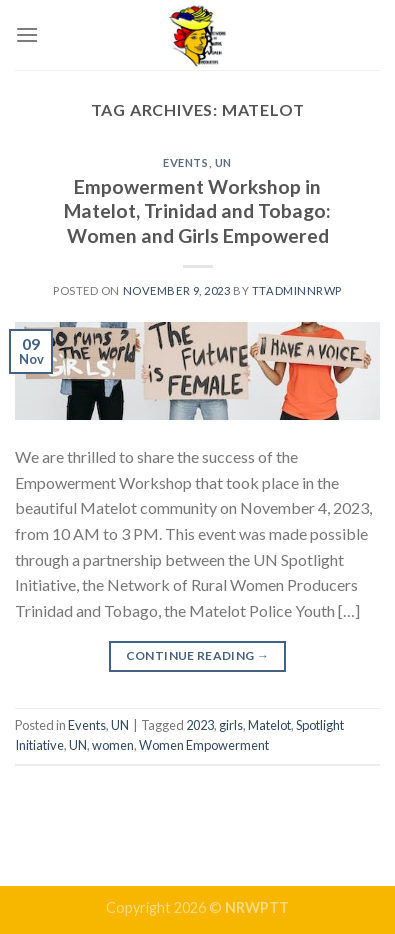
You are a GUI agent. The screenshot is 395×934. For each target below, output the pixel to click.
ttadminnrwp (297, 290)
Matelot (269, 725)
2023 (200, 725)
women (113, 745)
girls (231, 725)
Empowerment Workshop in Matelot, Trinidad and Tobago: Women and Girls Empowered (197, 211)
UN (223, 162)
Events (185, 162)
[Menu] (27, 34)
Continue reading (198, 655)
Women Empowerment (204, 745)
